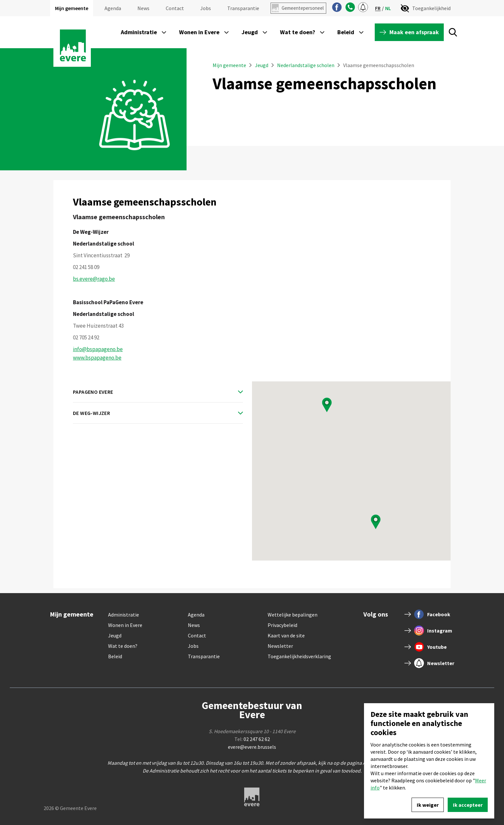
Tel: (252, 739)
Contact (175, 8)
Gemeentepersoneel (303, 8)
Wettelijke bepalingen (293, 615)
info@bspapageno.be (98, 349)
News (143, 8)
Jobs (206, 8)
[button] (327, 405)
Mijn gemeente (72, 8)
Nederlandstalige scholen (306, 65)
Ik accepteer (468, 805)
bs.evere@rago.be (94, 279)
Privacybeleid (282, 625)
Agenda (113, 8)
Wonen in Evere (125, 625)
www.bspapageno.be (97, 358)
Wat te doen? (123, 646)
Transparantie (243, 8)
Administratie (124, 615)
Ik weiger (428, 805)
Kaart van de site (286, 635)
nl (388, 8)
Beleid (115, 656)
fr (378, 8)
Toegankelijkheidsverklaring (299, 656)
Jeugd (262, 65)
